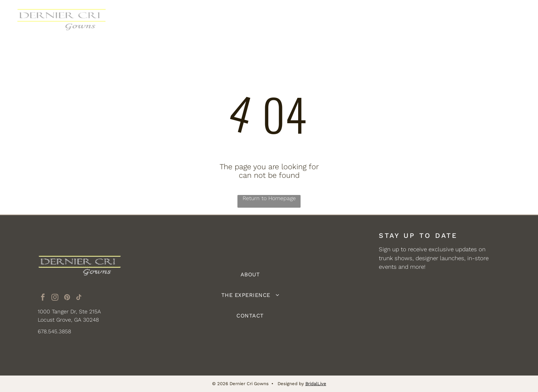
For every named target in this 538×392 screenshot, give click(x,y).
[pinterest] (67, 298)
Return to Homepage (269, 198)
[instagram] (55, 298)
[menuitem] (206, 20)
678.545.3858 (54, 331)
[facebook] (43, 298)
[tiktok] (79, 298)
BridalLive (316, 384)
